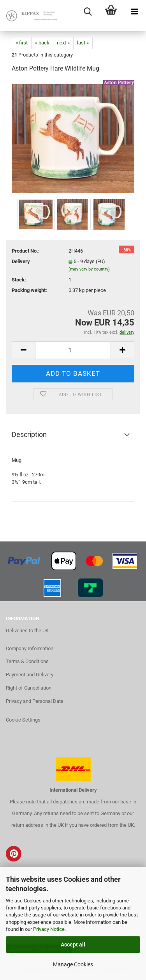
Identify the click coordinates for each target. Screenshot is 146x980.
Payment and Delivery (30, 675)
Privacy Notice (49, 929)
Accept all (73, 945)
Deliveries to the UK (27, 631)
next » (63, 43)
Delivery (21, 261)
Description (29, 434)
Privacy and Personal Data (35, 701)
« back (42, 43)
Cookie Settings (23, 720)
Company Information (30, 648)
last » (83, 43)
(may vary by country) (89, 269)
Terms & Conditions (27, 661)
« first (22, 43)
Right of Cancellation (29, 688)
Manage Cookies (73, 964)
